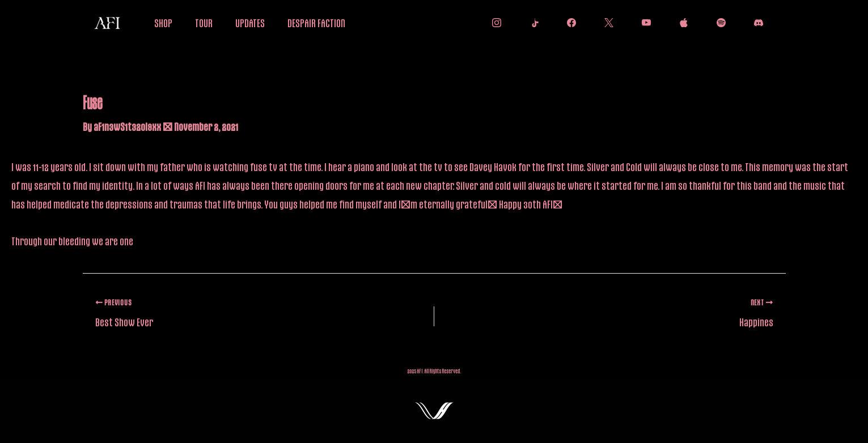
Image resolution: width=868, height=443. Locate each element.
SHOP (163, 23)
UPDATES (250, 23)
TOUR (204, 23)
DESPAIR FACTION (316, 23)
